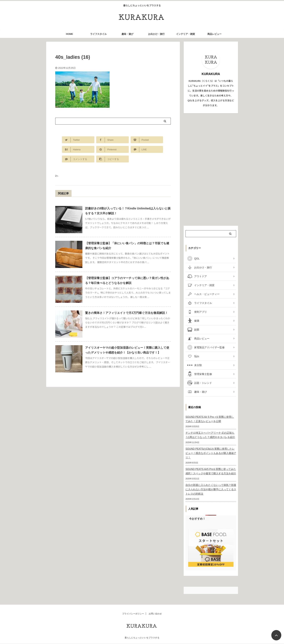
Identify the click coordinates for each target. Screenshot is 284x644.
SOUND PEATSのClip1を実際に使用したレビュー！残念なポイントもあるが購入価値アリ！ (211, 453)
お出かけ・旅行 (156, 34)
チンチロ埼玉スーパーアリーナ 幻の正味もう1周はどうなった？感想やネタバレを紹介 (210, 435)
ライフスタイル (98, 34)
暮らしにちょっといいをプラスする (142, 638)
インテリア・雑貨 (185, 34)
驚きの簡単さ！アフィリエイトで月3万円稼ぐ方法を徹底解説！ (127, 313)
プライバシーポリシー (133, 614)
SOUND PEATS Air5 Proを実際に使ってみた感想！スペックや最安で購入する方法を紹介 (211, 471)
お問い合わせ (155, 614)
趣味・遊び (127, 34)
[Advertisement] (211, 170)
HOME (69, 34)
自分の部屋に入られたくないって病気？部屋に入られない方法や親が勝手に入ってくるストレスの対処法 (211, 489)
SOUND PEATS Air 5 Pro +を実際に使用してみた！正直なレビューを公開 (210, 419)
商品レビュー (214, 34)
